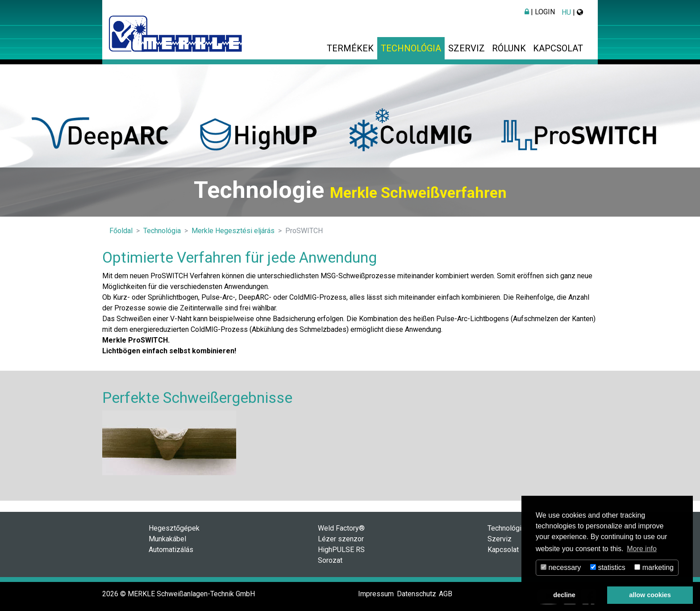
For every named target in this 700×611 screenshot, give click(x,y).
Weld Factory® (341, 528)
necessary (561, 567)
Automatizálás (171, 550)
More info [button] (642, 549)
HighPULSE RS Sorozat (341, 555)
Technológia (411, 48)
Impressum (376, 594)
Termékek (350, 48)
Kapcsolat (558, 48)
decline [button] (564, 595)
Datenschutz (417, 594)
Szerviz (467, 48)
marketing (654, 567)
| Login (540, 12)
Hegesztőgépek (174, 528)
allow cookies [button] (650, 595)
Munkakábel (167, 539)
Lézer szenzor (341, 539)
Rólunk (509, 48)
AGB (446, 594)
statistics (608, 567)
